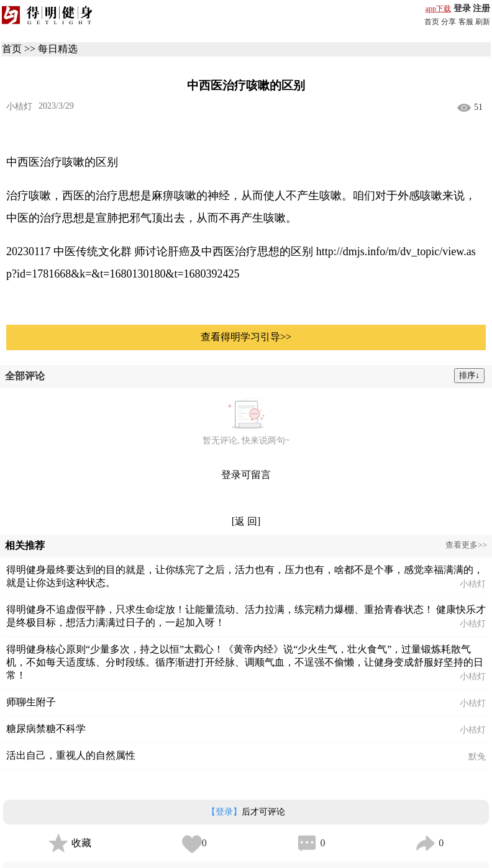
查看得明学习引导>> (246, 337)
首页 (432, 22)
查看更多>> (466, 545)
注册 (481, 8)
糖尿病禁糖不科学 (46, 729)
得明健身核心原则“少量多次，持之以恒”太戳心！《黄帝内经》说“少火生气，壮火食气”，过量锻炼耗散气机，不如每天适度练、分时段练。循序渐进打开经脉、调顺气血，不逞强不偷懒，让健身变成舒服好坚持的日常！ (245, 662)
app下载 (438, 9)
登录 (462, 8)
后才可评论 (246, 812)
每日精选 (58, 49)
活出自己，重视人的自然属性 (71, 755)
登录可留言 (246, 475)
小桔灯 (19, 106)
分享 (449, 22)
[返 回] (246, 521)
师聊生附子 (31, 702)
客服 (466, 22)
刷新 (483, 22)
